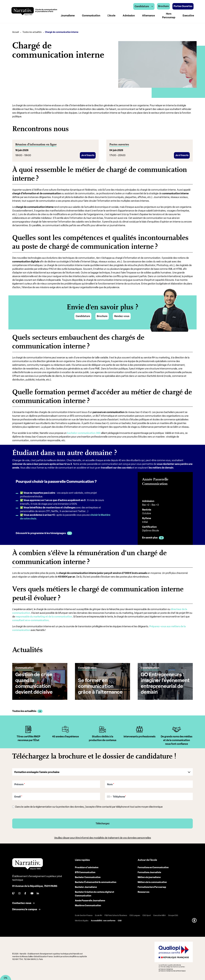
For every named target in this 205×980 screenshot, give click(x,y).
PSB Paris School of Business (116, 915)
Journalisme (68, 16)
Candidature (83, 316)
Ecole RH (99, 915)
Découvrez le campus (25, 909)
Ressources (143, 892)
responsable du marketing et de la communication (44, 617)
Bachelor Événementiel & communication (96, 882)
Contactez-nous (22, 903)
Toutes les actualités (32, 32)
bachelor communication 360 (84, 433)
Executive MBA (160, 915)
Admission (129, 16)
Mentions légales (82, 921)
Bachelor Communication (88, 877)
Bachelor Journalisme (86, 887)
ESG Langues (135, 915)
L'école (111, 16)
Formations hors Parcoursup (152, 887)
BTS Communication (85, 872)
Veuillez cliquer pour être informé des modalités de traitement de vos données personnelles (103, 838)
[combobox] (109, 797)
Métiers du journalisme (149, 877)
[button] (194, 920)
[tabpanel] (28, 736)
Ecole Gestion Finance (84, 915)
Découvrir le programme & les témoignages (41, 533)
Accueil (16, 32)
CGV (120, 921)
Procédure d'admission (87, 868)
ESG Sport (147, 915)
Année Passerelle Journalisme (90, 901)
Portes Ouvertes (183, 6)
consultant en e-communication (30, 620)
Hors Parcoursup (169, 16)
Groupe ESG (173, 915)
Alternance (148, 16)
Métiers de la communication (152, 882)
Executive (188, 16)
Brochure (102, 316)
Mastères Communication (88, 906)
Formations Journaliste (149, 872)
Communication (91, 16)
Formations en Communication (153, 868)
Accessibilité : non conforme (103, 921)
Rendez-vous (122, 316)
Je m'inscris (88, 155)
